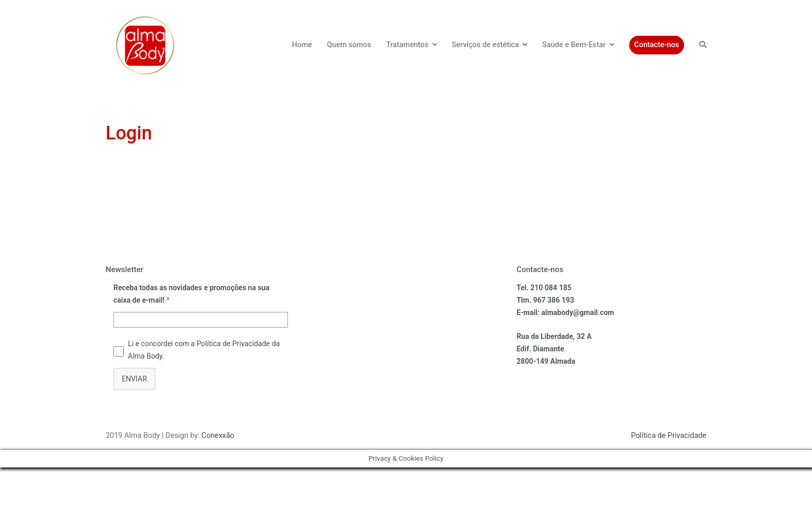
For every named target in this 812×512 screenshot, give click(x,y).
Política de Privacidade (669, 436)
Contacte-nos (657, 45)
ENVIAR (134, 379)
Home (302, 45)
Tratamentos (407, 45)
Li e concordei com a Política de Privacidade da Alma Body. (204, 350)
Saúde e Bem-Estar (574, 45)
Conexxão (218, 436)
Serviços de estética (485, 45)
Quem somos (349, 45)
